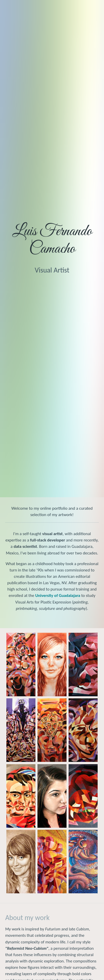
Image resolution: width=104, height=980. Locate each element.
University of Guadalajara (58, 595)
